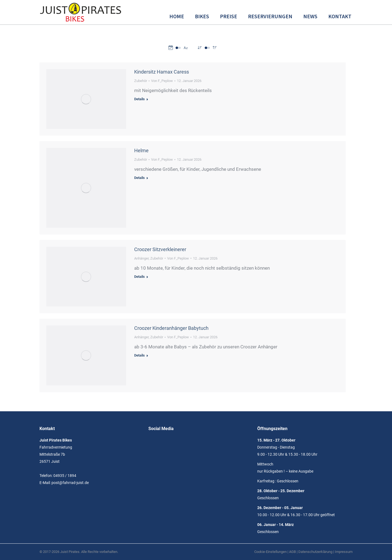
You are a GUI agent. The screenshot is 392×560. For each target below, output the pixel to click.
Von (162, 81)
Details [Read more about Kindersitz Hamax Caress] (140, 99)
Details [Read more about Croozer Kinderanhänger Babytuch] (140, 355)
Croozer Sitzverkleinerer (160, 249)
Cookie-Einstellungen (270, 552)
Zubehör (141, 81)
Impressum (344, 552)
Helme (141, 150)
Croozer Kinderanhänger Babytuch (171, 328)
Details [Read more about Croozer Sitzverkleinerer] (140, 277)
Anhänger (141, 258)
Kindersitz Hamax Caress (162, 72)
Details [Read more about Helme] (140, 178)
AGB (293, 552)
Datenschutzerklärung (315, 552)
